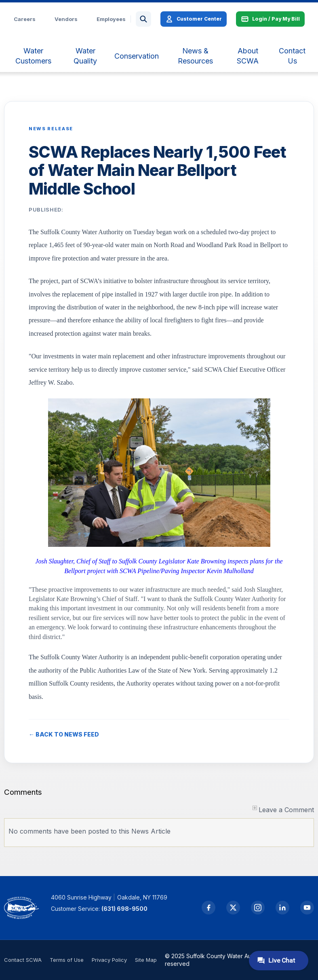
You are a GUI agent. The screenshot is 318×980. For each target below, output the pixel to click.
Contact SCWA (23, 960)
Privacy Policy (109, 960)
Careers (25, 19)
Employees (111, 19)
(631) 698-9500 (124, 909)
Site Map (146, 960)
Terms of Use (67, 960)
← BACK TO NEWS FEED (64, 734)
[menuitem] (33, 56)
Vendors (66, 19)
